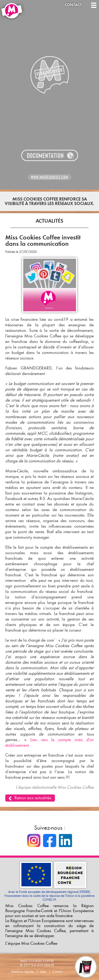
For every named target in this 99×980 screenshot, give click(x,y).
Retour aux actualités (33, 798)
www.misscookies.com (49, 177)
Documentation (45, 156)
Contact (73, 5)
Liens (43, 971)
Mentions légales (23, 971)
